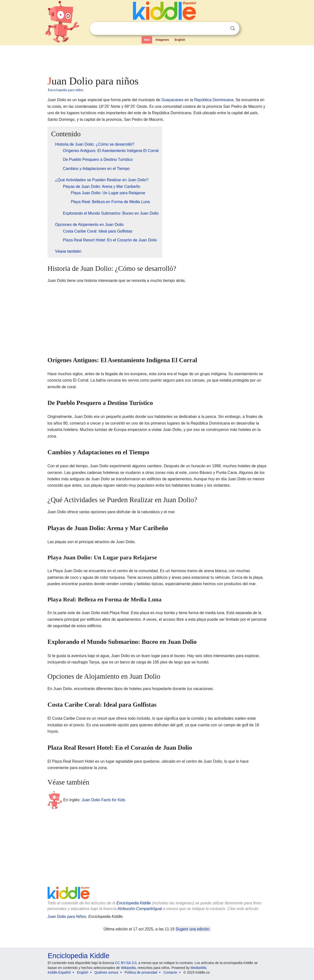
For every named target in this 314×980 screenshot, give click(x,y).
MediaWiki (199, 968)
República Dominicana (214, 100)
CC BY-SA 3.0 (126, 963)
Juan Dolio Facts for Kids (104, 800)
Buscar (233, 28)
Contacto (170, 972)
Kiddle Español (59, 972)
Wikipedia (128, 968)
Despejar (222, 28)
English (180, 40)
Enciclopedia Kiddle (134, 903)
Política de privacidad (141, 972)
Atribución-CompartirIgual (140, 909)
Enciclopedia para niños (66, 90)
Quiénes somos (106, 972)
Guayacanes (172, 100)
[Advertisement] (157, 59)
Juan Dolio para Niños (67, 917)
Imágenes (162, 40)
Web (147, 40)
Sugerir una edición (193, 929)
